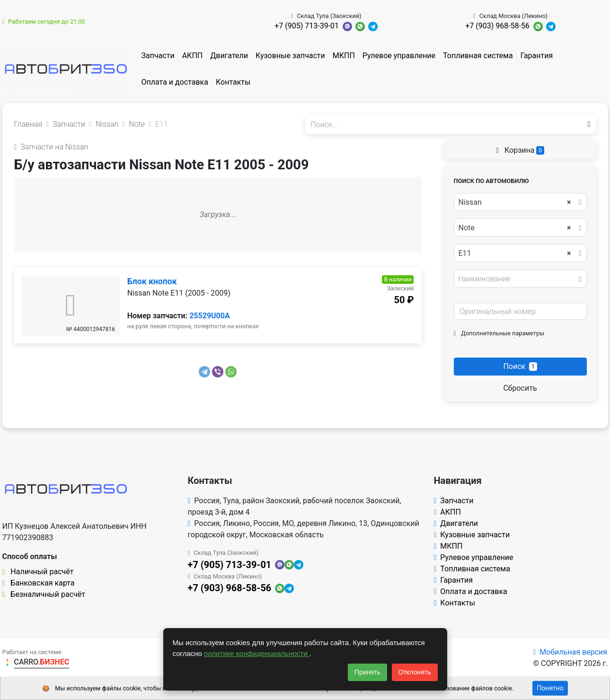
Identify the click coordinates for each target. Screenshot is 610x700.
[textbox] (518, 279)
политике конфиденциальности (257, 653)
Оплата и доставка (175, 82)
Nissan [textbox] (515, 202)
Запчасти (158, 56)
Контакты (233, 82)
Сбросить (520, 388)
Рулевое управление (399, 56)
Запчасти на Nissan (51, 147)
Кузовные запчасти (290, 56)
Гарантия (537, 56)
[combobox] (520, 202)
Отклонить (415, 672)
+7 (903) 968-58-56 (497, 26)
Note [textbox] (515, 228)
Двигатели (229, 56)
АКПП (193, 56)
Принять (367, 672)
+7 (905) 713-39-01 (307, 26)
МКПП (344, 56)
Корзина (520, 150)
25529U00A (210, 316)
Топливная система (478, 56)
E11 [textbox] (515, 254)
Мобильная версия (570, 652)
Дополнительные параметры (499, 333)
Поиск (520, 366)
